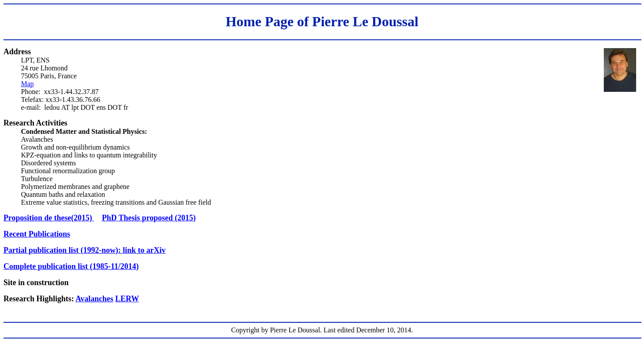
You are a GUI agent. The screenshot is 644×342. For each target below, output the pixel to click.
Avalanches (95, 299)
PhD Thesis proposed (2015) (149, 218)
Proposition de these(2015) (49, 218)
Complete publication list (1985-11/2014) (71, 266)
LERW (127, 299)
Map (27, 84)
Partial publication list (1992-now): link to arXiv (85, 250)
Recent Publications (37, 234)
